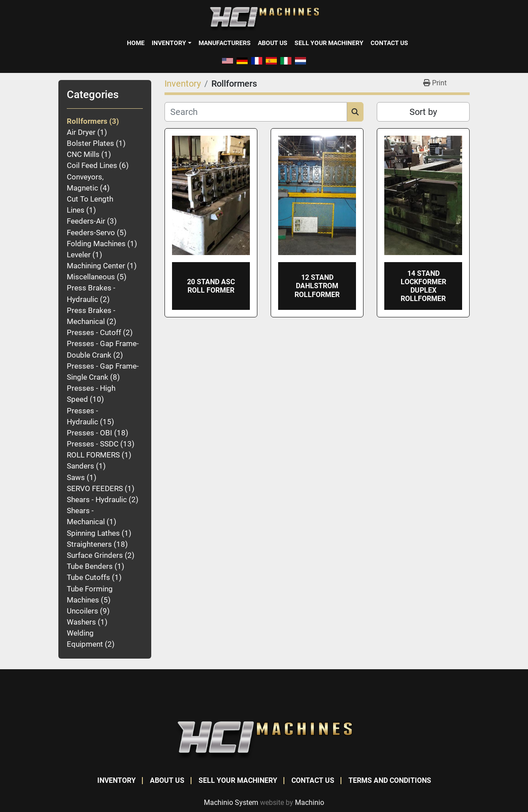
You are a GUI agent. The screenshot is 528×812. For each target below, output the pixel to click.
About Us (273, 43)
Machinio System (231, 802)
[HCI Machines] (264, 740)
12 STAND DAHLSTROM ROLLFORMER (317, 286)
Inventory (169, 43)
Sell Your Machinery (329, 43)
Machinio (310, 802)
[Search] (256, 112)
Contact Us (389, 43)
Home (136, 43)
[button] (171, 43)
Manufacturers (225, 43)
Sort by (423, 112)
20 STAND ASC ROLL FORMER (211, 286)
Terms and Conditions (390, 780)
